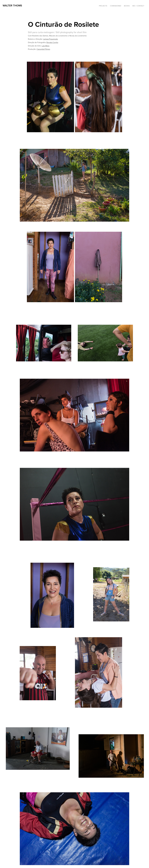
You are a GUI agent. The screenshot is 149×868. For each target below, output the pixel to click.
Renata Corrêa (52, 42)
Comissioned (116, 6)
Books (127, 6)
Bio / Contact (138, 6)
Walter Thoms (12, 5)
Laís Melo (46, 46)
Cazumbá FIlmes (43, 49)
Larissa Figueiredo (50, 39)
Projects (103, 6)
